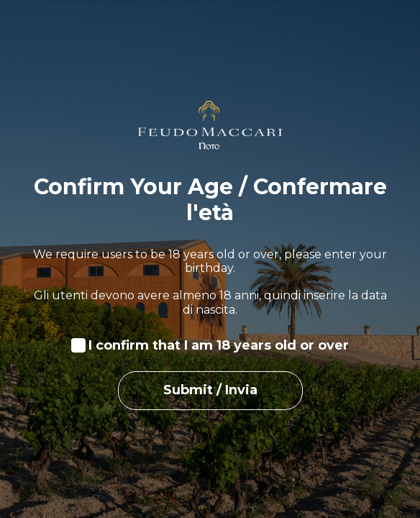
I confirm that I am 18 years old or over (219, 346)
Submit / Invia (210, 390)
